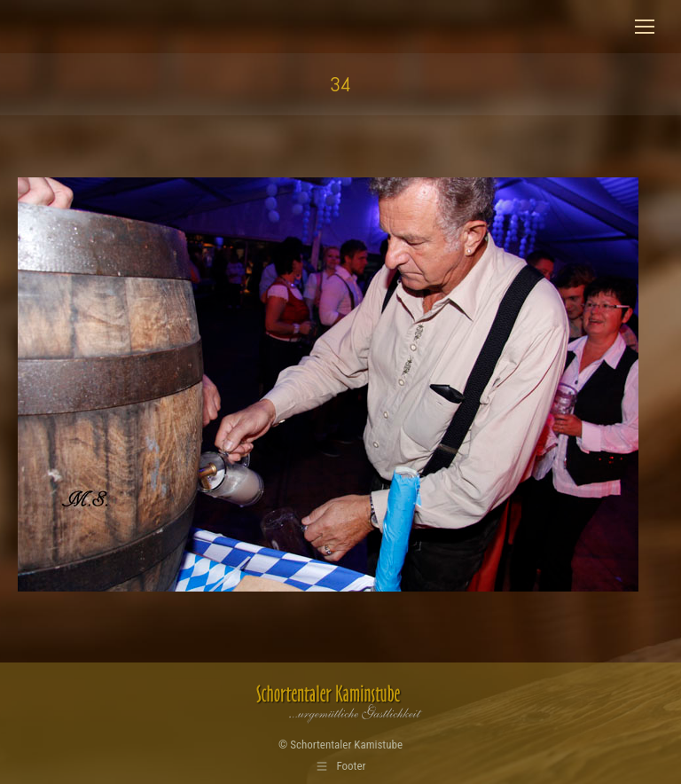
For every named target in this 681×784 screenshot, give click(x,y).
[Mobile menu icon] (645, 27)
